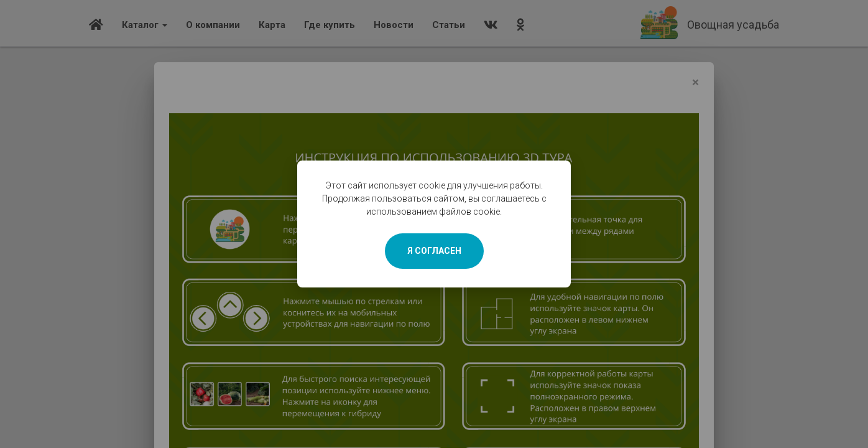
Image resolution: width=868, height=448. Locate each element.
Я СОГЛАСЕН (434, 251)
